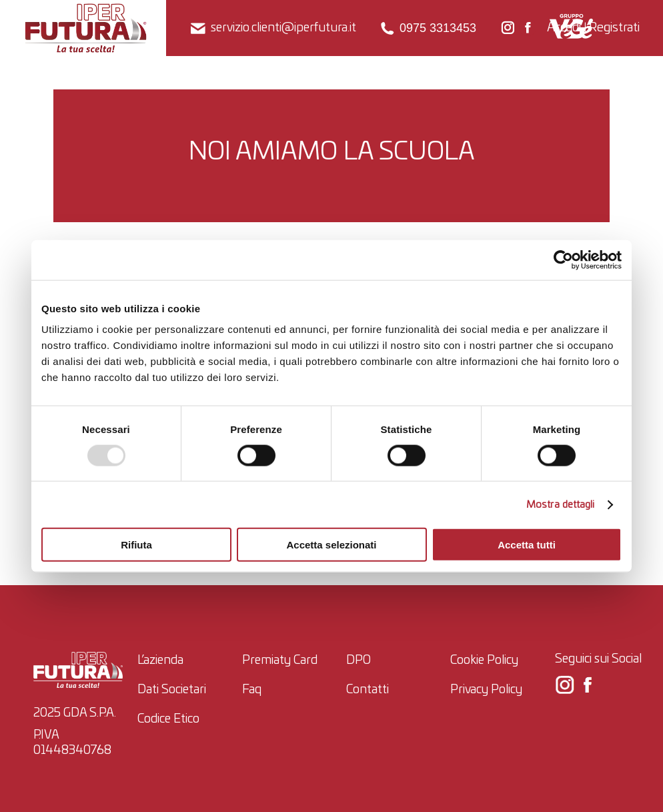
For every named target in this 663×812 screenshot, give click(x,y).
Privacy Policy (486, 690)
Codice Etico (168, 719)
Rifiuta (136, 545)
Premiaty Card (280, 661)
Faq (252, 690)
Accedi (564, 28)
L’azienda (160, 661)
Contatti (368, 690)
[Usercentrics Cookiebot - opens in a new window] (563, 260)
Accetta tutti (527, 545)
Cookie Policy (484, 661)
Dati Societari (172, 690)
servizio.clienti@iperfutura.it (273, 28)
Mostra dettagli (561, 504)
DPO (359, 661)
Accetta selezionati (331, 545)
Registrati (614, 28)
